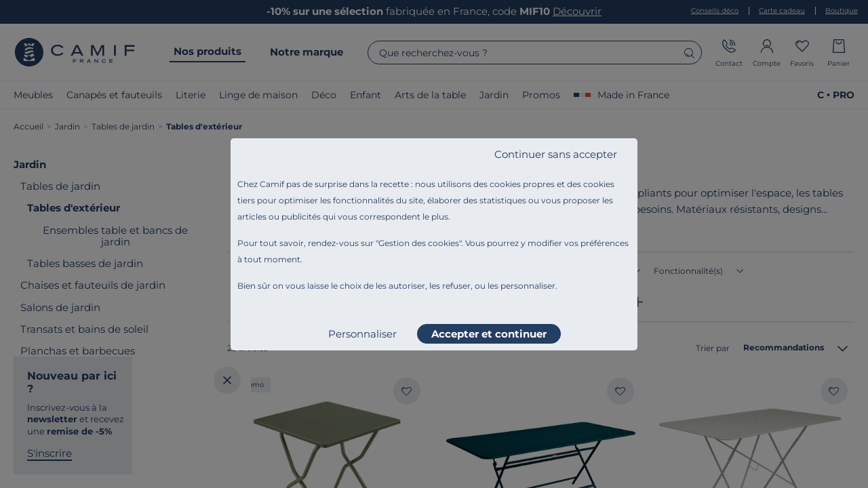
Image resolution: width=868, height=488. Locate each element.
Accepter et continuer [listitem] (489, 334)
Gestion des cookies (419, 243)
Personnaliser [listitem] (362, 334)
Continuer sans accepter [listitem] (556, 154)
